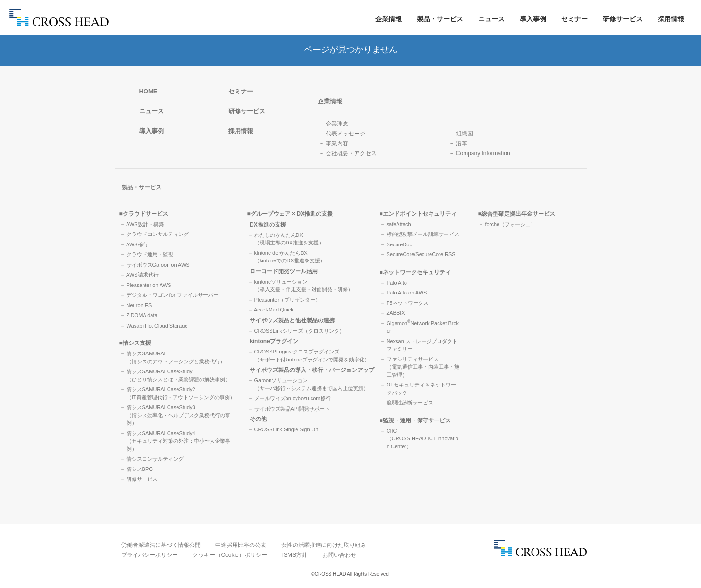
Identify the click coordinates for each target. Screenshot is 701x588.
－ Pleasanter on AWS (146, 285)
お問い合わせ (339, 555)
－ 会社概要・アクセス (348, 153)
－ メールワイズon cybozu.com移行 (289, 398)
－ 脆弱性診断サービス (407, 403)
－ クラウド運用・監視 (147, 254)
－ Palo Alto (393, 283)
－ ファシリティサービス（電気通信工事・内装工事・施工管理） (420, 367)
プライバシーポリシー (150, 555)
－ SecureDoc (396, 244)
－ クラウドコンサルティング (154, 234)
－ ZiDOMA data (139, 315)
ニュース (491, 19)
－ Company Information (480, 153)
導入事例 (533, 19)
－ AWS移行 (134, 244)
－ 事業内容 (334, 143)
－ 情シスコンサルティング (152, 459)
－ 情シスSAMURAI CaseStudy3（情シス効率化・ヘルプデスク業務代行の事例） (175, 415)
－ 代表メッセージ (342, 134)
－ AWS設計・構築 (142, 224)
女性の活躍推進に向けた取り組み (324, 545)
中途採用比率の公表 (241, 545)
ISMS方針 (295, 555)
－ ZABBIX (393, 313)
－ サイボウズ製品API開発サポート (289, 409)
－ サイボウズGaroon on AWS (155, 265)
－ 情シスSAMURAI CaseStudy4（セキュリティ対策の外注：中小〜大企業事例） (175, 441)
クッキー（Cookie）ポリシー (230, 555)
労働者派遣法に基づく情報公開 (161, 545)
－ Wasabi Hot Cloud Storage (154, 326)
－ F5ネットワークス (405, 303)
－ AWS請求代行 (139, 275)
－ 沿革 (458, 143)
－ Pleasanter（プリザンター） (284, 300)
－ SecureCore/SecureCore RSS (418, 254)
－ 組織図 (461, 134)
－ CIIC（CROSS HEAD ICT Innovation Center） (419, 439)
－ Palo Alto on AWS (404, 293)
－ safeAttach (396, 224)
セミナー (574, 19)
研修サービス (623, 19)
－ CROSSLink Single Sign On (283, 429)
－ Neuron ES (136, 305)
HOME (148, 91)
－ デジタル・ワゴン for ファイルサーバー (169, 295)
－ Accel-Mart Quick (271, 310)
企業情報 (389, 19)
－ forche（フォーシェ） (507, 224)
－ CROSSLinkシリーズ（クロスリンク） (296, 331)
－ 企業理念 (334, 124)
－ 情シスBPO (136, 469)
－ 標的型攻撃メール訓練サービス (420, 234)
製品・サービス (440, 19)
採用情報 (671, 19)
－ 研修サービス (139, 479)
